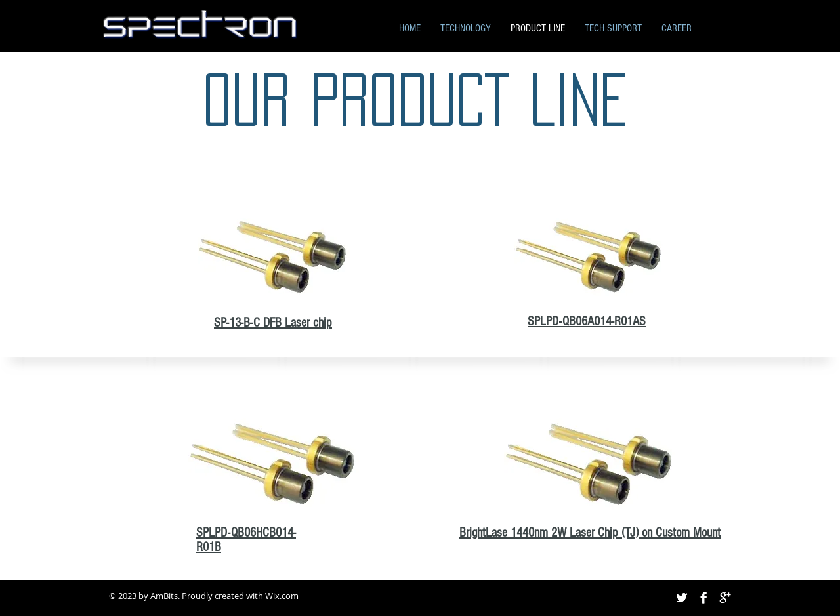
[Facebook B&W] (703, 598)
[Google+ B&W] (725, 598)
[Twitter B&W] (682, 598)
